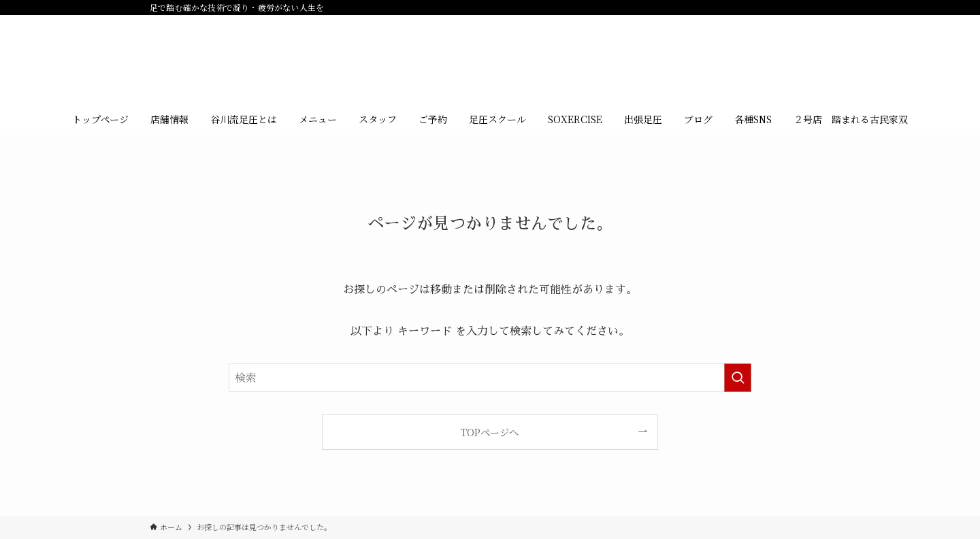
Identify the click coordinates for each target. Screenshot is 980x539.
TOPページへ (490, 432)
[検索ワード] (490, 378)
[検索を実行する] (738, 378)
